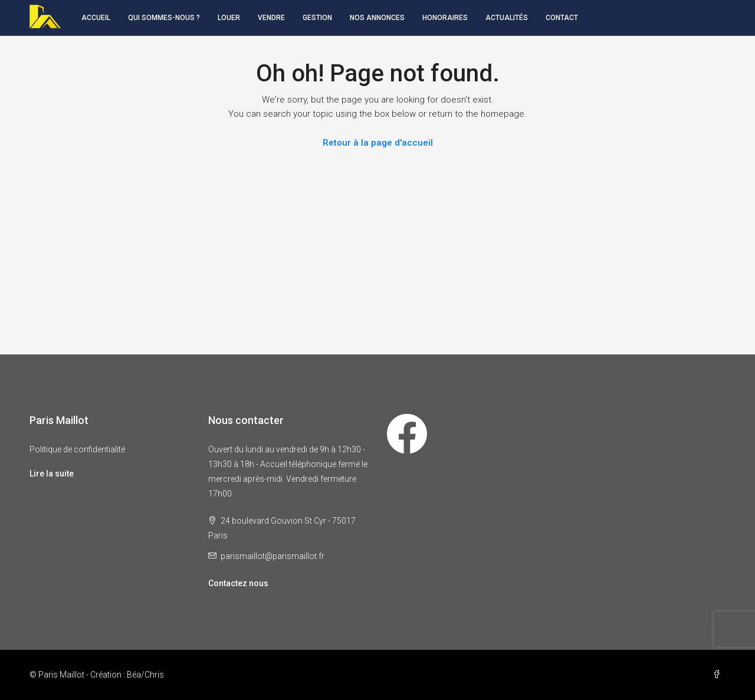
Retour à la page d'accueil (378, 143)
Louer (229, 18)
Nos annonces (377, 18)
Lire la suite (52, 474)
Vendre (271, 18)
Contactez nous (238, 583)
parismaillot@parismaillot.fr (273, 556)
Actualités (507, 18)
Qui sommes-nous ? (164, 18)
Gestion (317, 18)
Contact (562, 18)
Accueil (96, 18)
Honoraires (445, 18)
